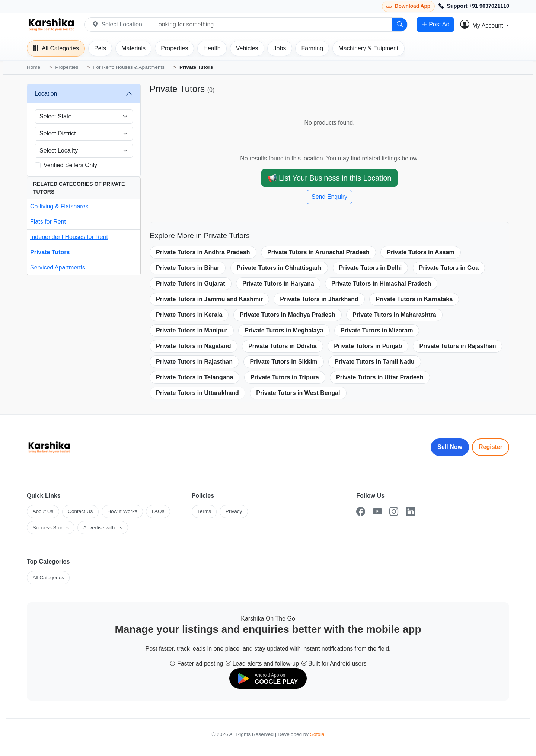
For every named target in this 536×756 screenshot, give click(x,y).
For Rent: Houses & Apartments (129, 67)
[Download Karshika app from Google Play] (408, 6)
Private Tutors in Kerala (189, 315)
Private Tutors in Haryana (278, 283)
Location (46, 94)
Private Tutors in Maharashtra (394, 315)
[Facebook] (361, 512)
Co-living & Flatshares (59, 206)
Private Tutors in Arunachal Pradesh (318, 252)
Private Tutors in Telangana (194, 377)
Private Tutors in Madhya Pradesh (288, 315)
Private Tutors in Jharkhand (319, 299)
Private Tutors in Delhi (371, 268)
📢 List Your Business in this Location (330, 178)
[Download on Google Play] (268, 678)
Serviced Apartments (58, 267)
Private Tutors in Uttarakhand (197, 393)
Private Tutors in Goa (449, 268)
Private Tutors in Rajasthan (457, 346)
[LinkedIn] (411, 512)
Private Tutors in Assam (420, 252)
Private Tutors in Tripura (285, 377)
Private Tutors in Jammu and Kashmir (209, 299)
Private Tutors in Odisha (283, 346)
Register (491, 447)
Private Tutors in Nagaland (194, 346)
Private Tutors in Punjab (368, 346)
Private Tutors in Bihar (188, 268)
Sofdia (317, 734)
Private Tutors (50, 252)
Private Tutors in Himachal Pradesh (381, 283)
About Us (43, 511)
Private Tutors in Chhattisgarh (279, 268)
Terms (204, 511)
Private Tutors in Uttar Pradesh (380, 377)
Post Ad (435, 25)
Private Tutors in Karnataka (414, 299)
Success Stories (50, 528)
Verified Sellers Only (70, 165)
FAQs (158, 511)
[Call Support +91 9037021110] (474, 6)
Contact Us (80, 511)
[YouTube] (377, 512)
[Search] (400, 25)
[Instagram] (394, 512)
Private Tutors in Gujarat (191, 283)
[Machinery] (368, 48)
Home (33, 67)
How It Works (122, 511)
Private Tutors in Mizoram (377, 330)
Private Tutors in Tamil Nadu (375, 362)
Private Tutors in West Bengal (298, 393)
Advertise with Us (103, 528)
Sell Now (450, 447)
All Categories (48, 578)
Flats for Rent (48, 222)
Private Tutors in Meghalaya (284, 330)
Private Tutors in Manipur (192, 330)
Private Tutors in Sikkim (283, 362)
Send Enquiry (329, 197)
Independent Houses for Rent (69, 237)
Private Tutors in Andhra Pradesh (203, 252)
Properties (67, 67)
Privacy (234, 511)
